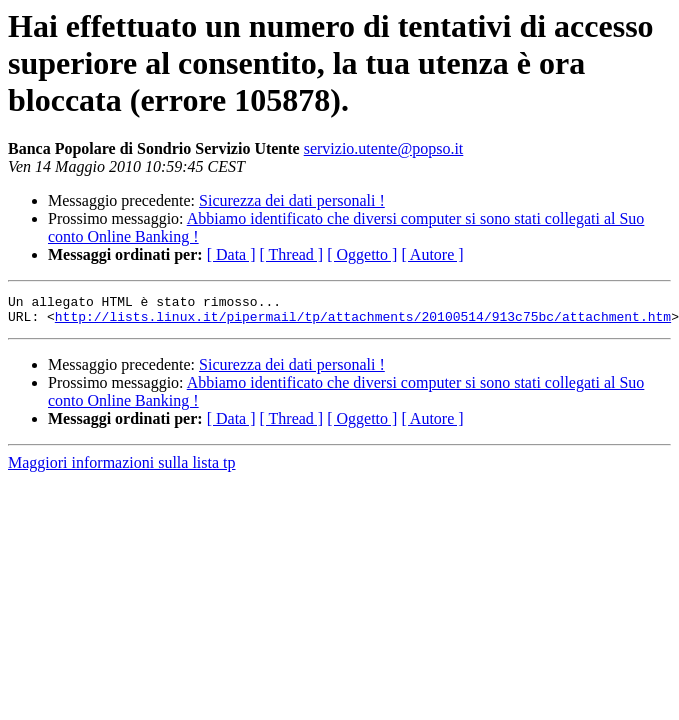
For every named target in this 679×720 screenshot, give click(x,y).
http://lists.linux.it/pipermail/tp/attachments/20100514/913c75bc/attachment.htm (363, 322)
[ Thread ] (292, 254)
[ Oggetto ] (362, 254)
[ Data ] (231, 254)
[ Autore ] (432, 254)
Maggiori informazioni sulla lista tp (122, 468)
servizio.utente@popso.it (384, 148)
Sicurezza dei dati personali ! (292, 200)
